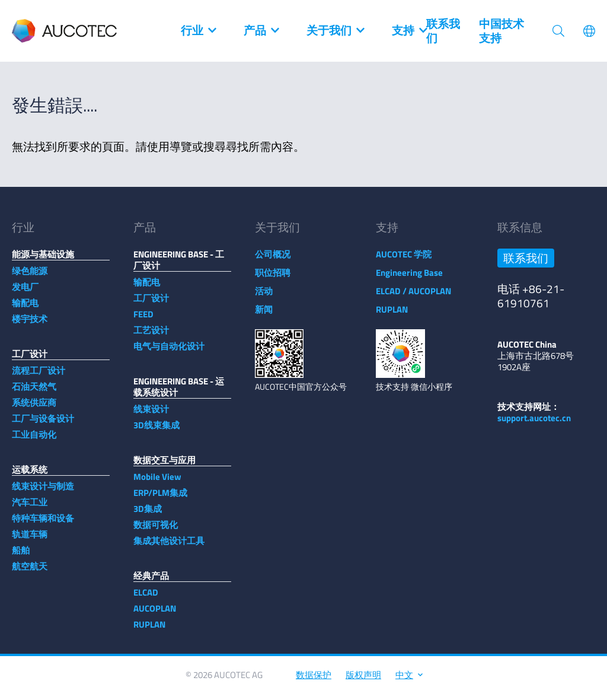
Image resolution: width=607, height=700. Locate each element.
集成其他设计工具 (169, 547)
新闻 (264, 315)
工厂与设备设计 (43, 424)
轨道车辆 (30, 540)
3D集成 (148, 515)
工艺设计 (151, 336)
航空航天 (30, 572)
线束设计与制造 (43, 492)
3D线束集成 (156, 431)
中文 (408, 681)
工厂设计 (151, 304)
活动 (264, 297)
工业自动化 (34, 440)
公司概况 (273, 260)
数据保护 (314, 681)
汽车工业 (30, 508)
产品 (261, 31)
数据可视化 (156, 531)
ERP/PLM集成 (160, 499)
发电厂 (25, 293)
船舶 (21, 556)
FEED (143, 320)
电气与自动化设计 (169, 352)
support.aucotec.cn (534, 424)
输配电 (25, 309)
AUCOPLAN (155, 614)
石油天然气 (34, 392)
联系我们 (443, 31)
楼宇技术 (30, 325)
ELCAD (146, 598)
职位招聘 (273, 279)
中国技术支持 (501, 31)
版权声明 (363, 681)
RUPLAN (149, 630)
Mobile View (157, 483)
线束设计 (151, 415)
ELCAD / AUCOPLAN (413, 297)
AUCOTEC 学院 (404, 260)
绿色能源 (30, 277)
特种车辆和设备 (43, 524)
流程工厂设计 (39, 376)
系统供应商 (34, 408)
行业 (198, 31)
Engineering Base (409, 279)
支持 (409, 31)
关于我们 (335, 31)
